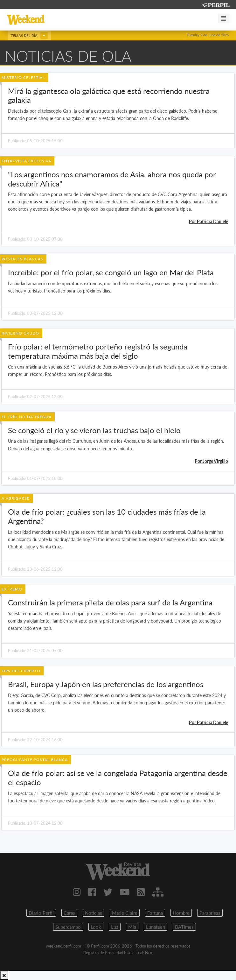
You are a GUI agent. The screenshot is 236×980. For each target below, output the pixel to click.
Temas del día (29, 35)
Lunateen (156, 927)
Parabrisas (210, 913)
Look (96, 927)
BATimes (184, 927)
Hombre (181, 913)
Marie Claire (125, 913)
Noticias (94, 913)
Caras (69, 913)
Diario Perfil (41, 913)
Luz (115, 927)
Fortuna (155, 913)
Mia (132, 927)
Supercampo (68, 927)
